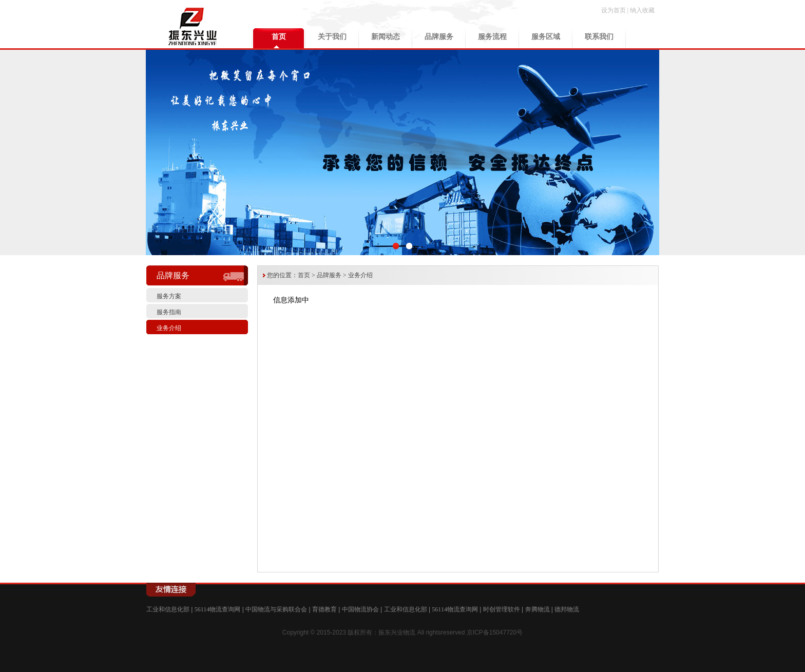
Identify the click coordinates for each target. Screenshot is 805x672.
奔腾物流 (538, 609)
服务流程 (492, 37)
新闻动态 (386, 37)
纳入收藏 (642, 10)
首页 (279, 37)
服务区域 (546, 37)
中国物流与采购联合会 (276, 609)
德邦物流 (567, 609)
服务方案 (169, 296)
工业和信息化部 (168, 609)
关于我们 (332, 37)
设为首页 (614, 10)
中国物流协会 (360, 609)
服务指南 (169, 312)
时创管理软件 (502, 609)
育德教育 (324, 609)
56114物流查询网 (218, 609)
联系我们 (599, 37)
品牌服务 (439, 37)
